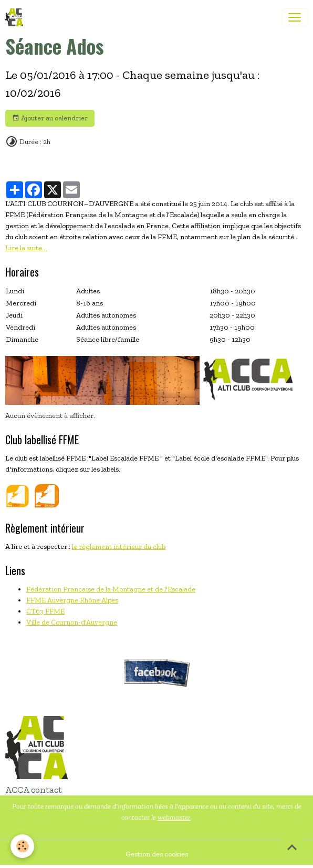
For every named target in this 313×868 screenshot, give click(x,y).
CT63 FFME (45, 611)
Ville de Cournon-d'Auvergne (72, 622)
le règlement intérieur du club (119, 547)
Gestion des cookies (157, 854)
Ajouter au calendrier (50, 118)
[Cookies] (22, 846)
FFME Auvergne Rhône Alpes (72, 600)
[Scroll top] (292, 847)
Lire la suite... (26, 248)
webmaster (174, 817)
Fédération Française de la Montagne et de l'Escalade (111, 589)
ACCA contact (34, 790)
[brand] (16, 17)
